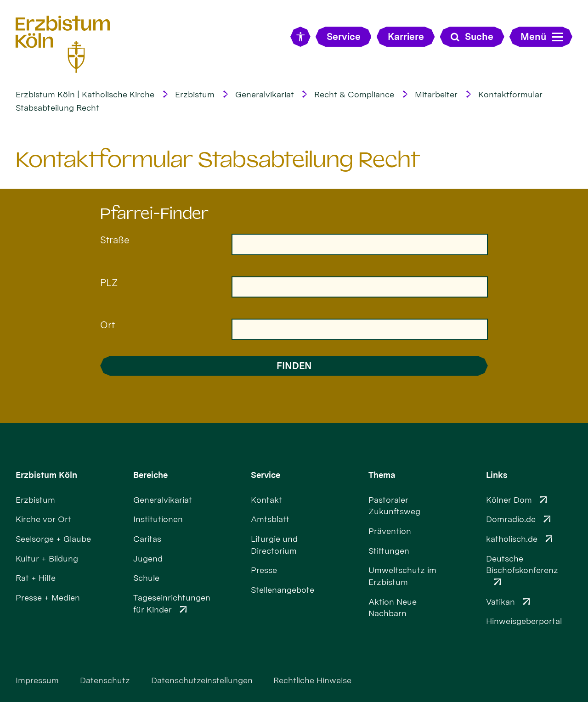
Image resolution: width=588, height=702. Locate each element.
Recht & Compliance (354, 94)
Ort (107, 325)
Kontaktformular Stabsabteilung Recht (218, 160)
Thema (382, 475)
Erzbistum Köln (46, 475)
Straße (115, 240)
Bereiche (150, 475)
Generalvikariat (265, 94)
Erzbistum (195, 94)
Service (266, 475)
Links (497, 475)
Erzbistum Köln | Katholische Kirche (85, 94)
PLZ (109, 283)
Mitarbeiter (436, 94)
